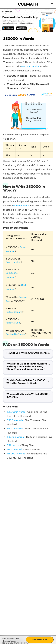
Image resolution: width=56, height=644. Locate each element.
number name (21, 206)
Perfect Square (14, 312)
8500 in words (15, 429)
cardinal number (31, 66)
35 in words (13, 445)
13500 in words (15, 437)
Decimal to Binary (15, 334)
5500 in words (15, 420)
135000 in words (16, 412)
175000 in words (16, 454)
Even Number (13, 262)
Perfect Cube (13, 323)
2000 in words (15, 449)
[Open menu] (52, 4)
